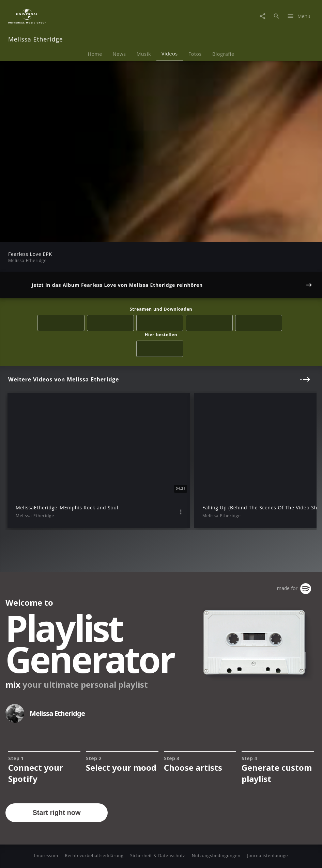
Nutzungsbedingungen (216, 856)
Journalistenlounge (267, 856)
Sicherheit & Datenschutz (158, 856)
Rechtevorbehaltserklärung (94, 856)
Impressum (46, 856)
